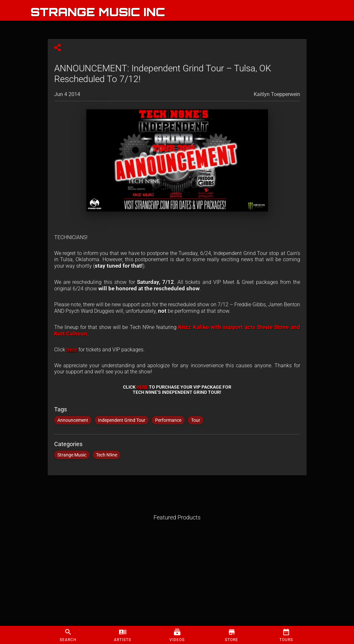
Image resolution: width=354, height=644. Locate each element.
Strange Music (72, 455)
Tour (196, 420)
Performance (168, 420)
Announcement (73, 420)
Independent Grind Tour (122, 420)
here (72, 350)
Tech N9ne (107, 455)
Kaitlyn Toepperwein (277, 94)
